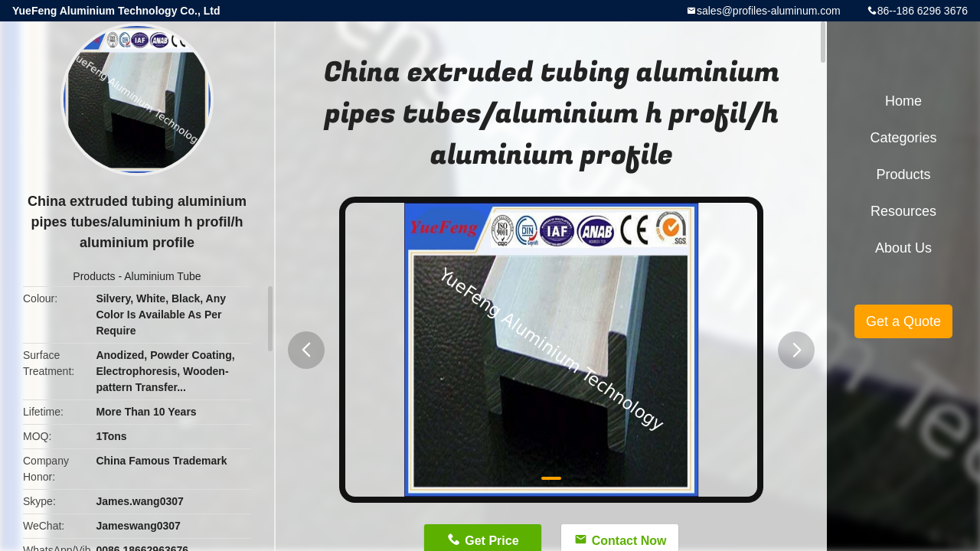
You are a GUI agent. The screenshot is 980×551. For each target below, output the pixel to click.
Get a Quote (903, 321)
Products (94, 276)
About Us (903, 248)
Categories (903, 138)
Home (903, 101)
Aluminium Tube (162, 276)
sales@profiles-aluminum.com (769, 11)
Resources (903, 211)
